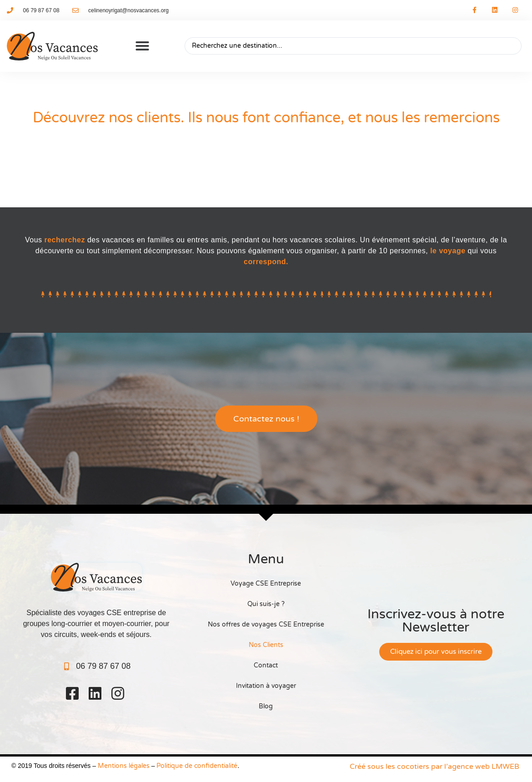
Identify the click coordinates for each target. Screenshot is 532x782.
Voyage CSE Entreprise (266, 584)
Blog (266, 706)
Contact (266, 665)
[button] (142, 46)
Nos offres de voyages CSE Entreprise (266, 624)
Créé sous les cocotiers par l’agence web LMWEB (434, 767)
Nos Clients (266, 645)
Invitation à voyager (266, 686)
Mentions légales (124, 766)
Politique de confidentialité (197, 766)
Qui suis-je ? (266, 604)
